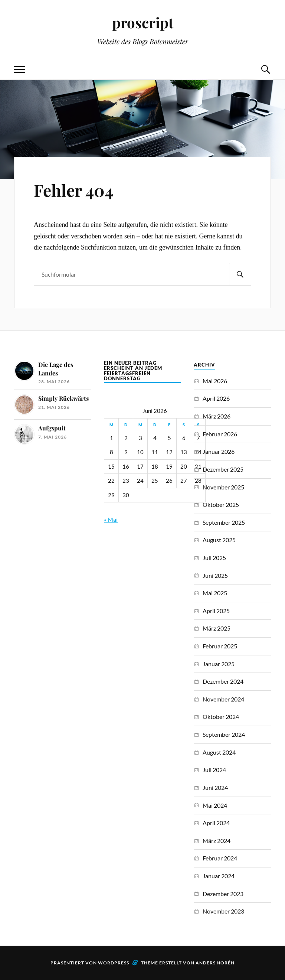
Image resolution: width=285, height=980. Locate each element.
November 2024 (223, 699)
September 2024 (224, 734)
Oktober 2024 (221, 717)
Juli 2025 (214, 558)
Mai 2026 (215, 381)
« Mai (111, 519)
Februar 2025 (220, 646)
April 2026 (216, 398)
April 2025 (216, 611)
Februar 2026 (220, 434)
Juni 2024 (215, 787)
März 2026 (217, 416)
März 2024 (217, 841)
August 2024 (219, 752)
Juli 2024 (214, 770)
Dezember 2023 (223, 894)
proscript (143, 22)
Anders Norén (215, 963)
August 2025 (219, 540)
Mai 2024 (215, 805)
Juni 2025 (215, 575)
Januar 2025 (219, 664)
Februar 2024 (220, 858)
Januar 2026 (219, 451)
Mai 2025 (215, 593)
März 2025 (217, 628)
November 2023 (223, 911)
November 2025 (223, 487)
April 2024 (216, 823)
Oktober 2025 (221, 504)
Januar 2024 (219, 876)
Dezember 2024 (223, 681)
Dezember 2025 (223, 469)
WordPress (114, 963)
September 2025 (224, 522)
